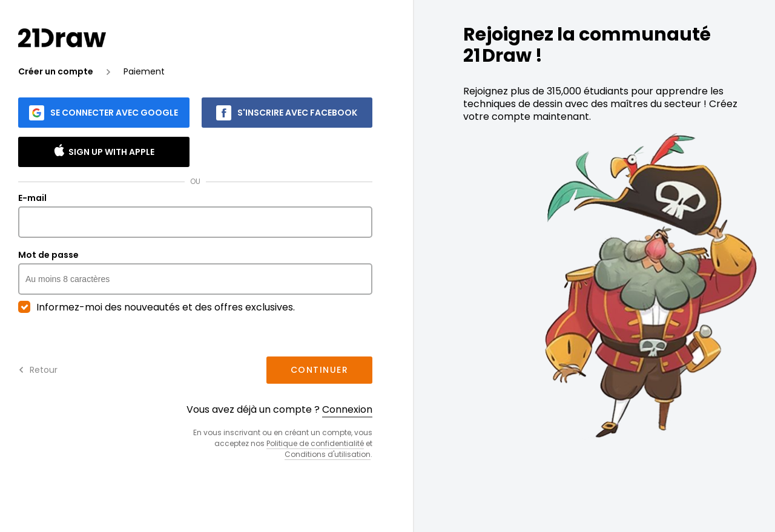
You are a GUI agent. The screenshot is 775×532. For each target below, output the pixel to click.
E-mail (195, 215)
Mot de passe (195, 272)
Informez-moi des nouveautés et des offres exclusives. (157, 307)
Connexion (347, 409)
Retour (38, 370)
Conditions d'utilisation (328, 454)
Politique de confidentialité (315, 443)
